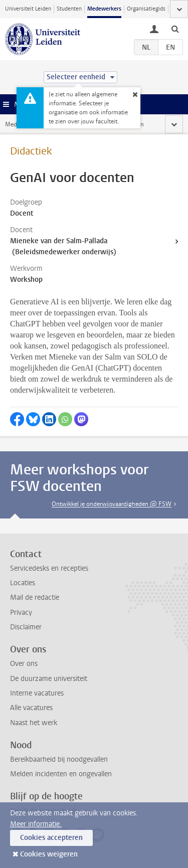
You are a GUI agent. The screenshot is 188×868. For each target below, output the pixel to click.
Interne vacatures (37, 693)
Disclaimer (26, 627)
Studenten (69, 9)
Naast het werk (34, 723)
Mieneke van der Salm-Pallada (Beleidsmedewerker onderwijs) (63, 246)
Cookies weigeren (49, 854)
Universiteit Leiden (28, 9)
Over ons (24, 664)
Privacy (21, 613)
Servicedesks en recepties (49, 568)
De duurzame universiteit (49, 679)
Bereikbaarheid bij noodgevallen (59, 759)
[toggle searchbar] (175, 29)
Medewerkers (104, 9)
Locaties (23, 583)
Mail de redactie (35, 597)
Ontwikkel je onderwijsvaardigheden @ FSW (112, 504)
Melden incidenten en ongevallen (61, 774)
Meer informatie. (36, 824)
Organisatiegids (146, 9)
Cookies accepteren (51, 838)
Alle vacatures (31, 708)
